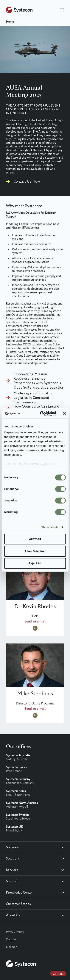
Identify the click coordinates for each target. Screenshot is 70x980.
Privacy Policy (15, 932)
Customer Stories (18, 904)
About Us (13, 915)
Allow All (35, 539)
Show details (50, 527)
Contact (58, 974)
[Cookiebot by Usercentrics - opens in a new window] (42, 413)
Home (10, 22)
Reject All (35, 563)
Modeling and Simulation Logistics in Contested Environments (34, 398)
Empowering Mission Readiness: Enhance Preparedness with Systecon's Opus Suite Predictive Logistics (39, 381)
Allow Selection (35, 551)
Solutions (13, 859)
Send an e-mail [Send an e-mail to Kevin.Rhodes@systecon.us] (35, 622)
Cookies (11, 940)
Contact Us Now (27, 182)
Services (12, 870)
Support (12, 881)
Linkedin (12, 947)
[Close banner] (64, 413)
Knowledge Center (19, 893)
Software (12, 847)
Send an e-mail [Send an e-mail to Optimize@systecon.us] (35, 709)
